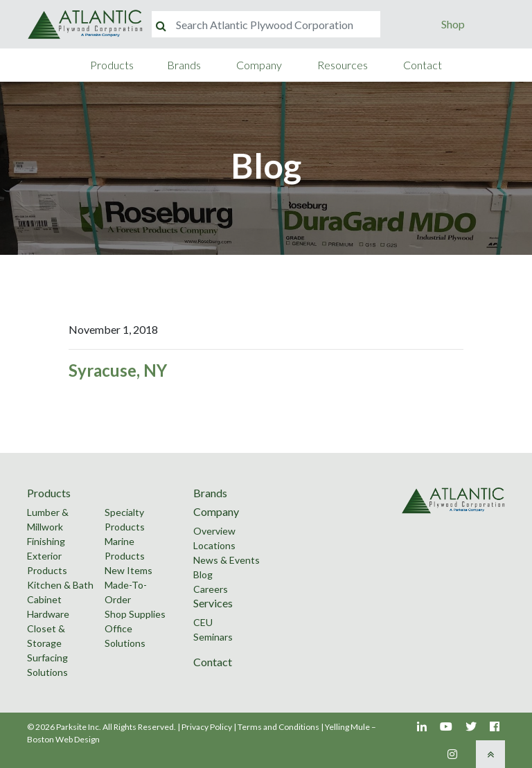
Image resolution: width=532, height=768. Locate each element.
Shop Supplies (135, 614)
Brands (184, 65)
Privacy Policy (207, 727)
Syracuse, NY (118, 370)
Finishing (46, 541)
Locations (214, 545)
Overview (214, 531)
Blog (203, 574)
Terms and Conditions (278, 727)
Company (259, 65)
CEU (203, 622)
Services (213, 603)
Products (112, 65)
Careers (211, 589)
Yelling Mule (347, 727)
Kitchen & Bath (60, 585)
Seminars (213, 637)
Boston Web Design (63, 739)
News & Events (227, 560)
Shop (453, 24)
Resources (343, 65)
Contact (423, 65)
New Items (128, 570)
